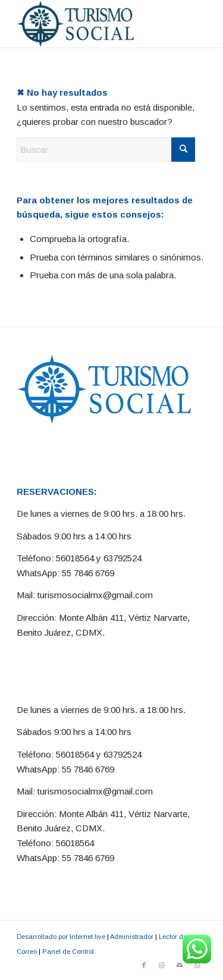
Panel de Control (68, 951)
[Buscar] (106, 150)
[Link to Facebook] (144, 965)
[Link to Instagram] (162, 965)
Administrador (132, 937)
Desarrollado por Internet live (61, 937)
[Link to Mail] (180, 965)
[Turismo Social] (92, 24)
